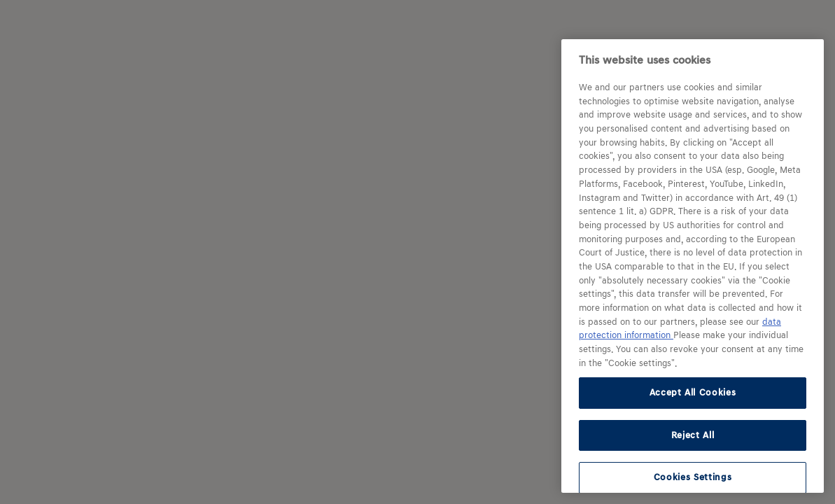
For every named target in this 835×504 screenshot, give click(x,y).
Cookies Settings (693, 477)
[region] (693, 266)
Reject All (693, 435)
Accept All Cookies (693, 392)
